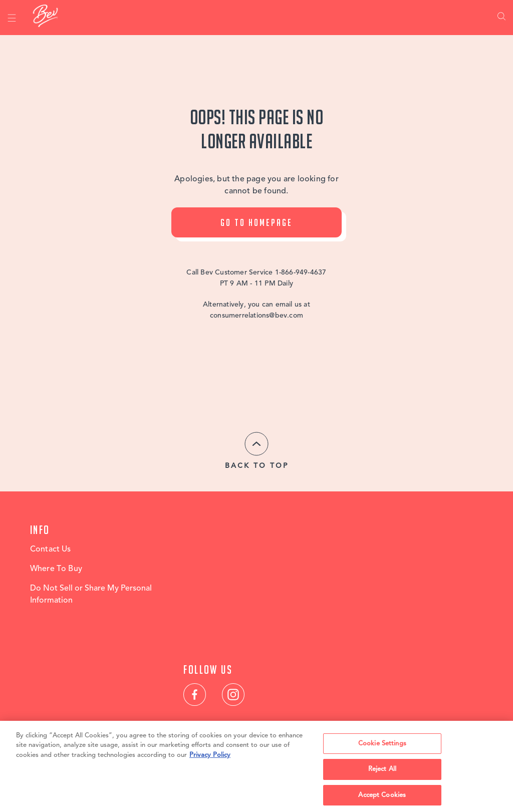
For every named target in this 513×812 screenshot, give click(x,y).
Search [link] (501, 18)
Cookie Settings (382, 747)
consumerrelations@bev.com (256, 316)
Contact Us (51, 550)
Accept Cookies (382, 799)
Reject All (382, 773)
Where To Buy (56, 569)
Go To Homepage (256, 222)
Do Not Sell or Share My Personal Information (91, 595)
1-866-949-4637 (301, 273)
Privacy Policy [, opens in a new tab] (210, 758)
